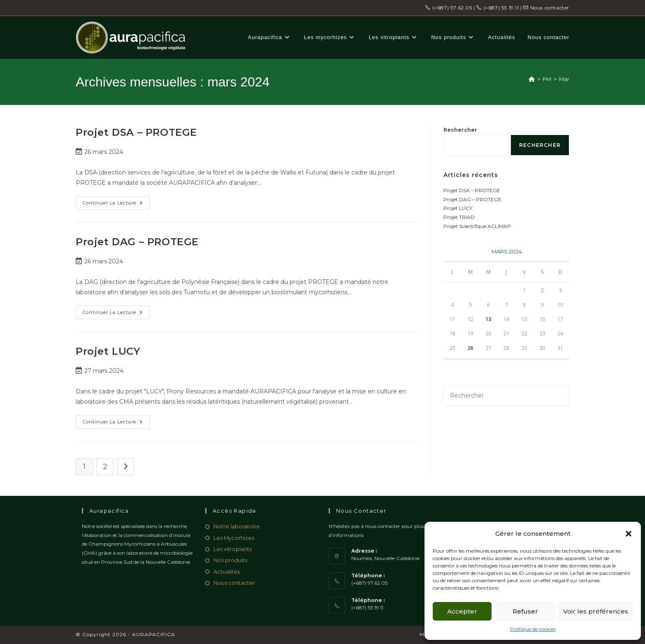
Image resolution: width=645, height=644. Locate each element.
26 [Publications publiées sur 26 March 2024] (471, 348)
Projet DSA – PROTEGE (136, 132)
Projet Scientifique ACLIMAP (477, 226)
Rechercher (460, 130)
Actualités (227, 572)
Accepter (462, 611)
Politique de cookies (533, 629)
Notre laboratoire (237, 526)
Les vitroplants (233, 549)
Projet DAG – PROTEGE (137, 242)
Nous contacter (546, 8)
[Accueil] (532, 79)
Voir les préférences (596, 611)
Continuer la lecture (116, 205)
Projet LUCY (108, 351)
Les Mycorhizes (234, 538)
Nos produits (230, 560)
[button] (629, 534)
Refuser (525, 611)
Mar (564, 79)
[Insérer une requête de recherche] (506, 396)
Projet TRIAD (459, 217)
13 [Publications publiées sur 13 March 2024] (488, 319)
